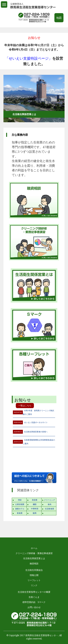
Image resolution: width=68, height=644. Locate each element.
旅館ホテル (20, 509)
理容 (20, 500)
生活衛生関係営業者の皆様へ (36, 432)
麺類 (35, 504)
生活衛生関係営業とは (34, 558)
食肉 (50, 504)
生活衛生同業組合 (34, 570)
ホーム (34, 548)
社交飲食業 (50, 509)
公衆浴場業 (20, 504)
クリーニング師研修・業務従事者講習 (34, 553)
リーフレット (34, 580)
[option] (34, 55)
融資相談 (34, 564)
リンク (34, 585)
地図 (59, 18)
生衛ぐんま (34, 597)
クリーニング (50, 500)
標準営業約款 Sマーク (34, 602)
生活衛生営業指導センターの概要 (34, 592)
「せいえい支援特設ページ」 (29, 58)
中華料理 (35, 509)
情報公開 (34, 575)
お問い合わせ (34, 607)
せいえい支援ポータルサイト (36, 422)
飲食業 (20, 513)
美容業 (35, 500)
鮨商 (35, 513)
